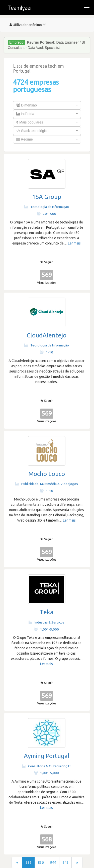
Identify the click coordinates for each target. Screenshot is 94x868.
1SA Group (47, 197)
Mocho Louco (47, 474)
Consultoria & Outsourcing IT (47, 766)
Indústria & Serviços (46, 622)
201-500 (46, 214)
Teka (47, 612)
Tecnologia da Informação (47, 207)
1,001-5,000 (46, 629)
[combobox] (47, 105)
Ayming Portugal (47, 756)
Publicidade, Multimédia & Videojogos (47, 484)
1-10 (46, 352)
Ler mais (74, 243)
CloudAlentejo (47, 335)
